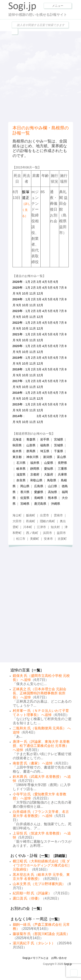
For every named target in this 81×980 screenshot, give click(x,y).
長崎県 (39, 498)
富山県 (62, 457)
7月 (62, 288)
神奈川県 (32, 457)
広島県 (39, 486)
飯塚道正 (26, 204)
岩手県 (45, 439)
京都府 (35, 474)
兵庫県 (62, 474)
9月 (19, 293)
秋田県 (17, 445)
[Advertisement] (40, 76)
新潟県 (48, 457)
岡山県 (25, 486)
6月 (56, 282)
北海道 (17, 439)
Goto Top (74, 973)
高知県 (52, 492)
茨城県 (59, 445)
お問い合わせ (59, 958)
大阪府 (49, 474)
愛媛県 (39, 492)
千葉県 (59, 451)
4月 (45, 282)
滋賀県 (21, 474)
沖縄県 (56, 504)
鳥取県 (52, 480)
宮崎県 (25, 504)
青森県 (31, 439)
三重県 (62, 469)
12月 (40, 293)
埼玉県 (45, 451)
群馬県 (31, 451)
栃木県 (17, 451)
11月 (33, 293)
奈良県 (21, 480)
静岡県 (35, 469)
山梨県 (49, 463)
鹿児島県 (40, 504)
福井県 (35, 463)
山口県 (52, 486)
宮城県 (59, 439)
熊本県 (52, 498)
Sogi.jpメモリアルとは (36, 958)
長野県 (62, 463)
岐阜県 (21, 469)
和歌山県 (36, 480)
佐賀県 (25, 498)
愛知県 (49, 469)
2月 (33, 282)
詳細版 (60, 856)
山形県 (31, 445)
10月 (25, 293)
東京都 (17, 457)
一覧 (37, 670)
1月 (28, 282)
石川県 (21, 463)
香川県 (25, 492)
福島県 (45, 445)
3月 (39, 282)
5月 (50, 282)
